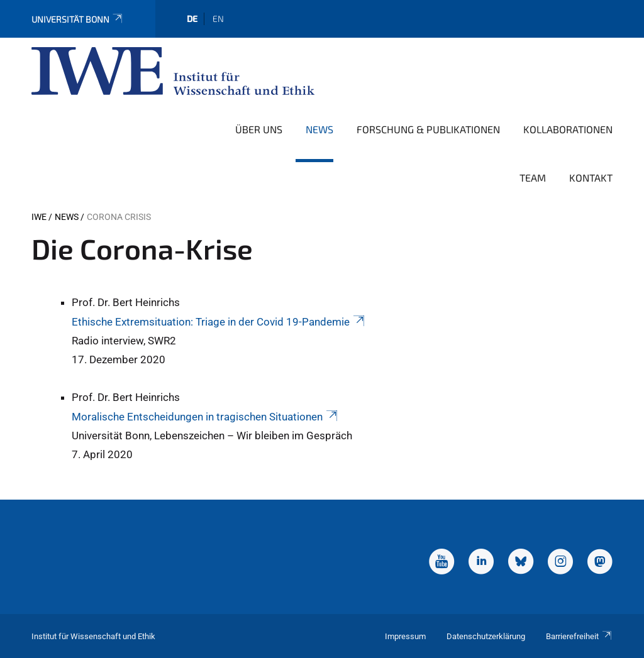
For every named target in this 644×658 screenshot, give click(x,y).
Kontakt (591, 178)
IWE (39, 217)
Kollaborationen (568, 129)
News (319, 129)
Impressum (405, 636)
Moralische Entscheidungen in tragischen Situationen (206, 417)
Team (533, 178)
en (218, 19)
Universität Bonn (78, 19)
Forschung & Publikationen (428, 129)
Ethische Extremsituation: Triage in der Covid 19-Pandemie (219, 322)
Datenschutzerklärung (486, 636)
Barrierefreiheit (579, 636)
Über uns (259, 129)
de (192, 19)
